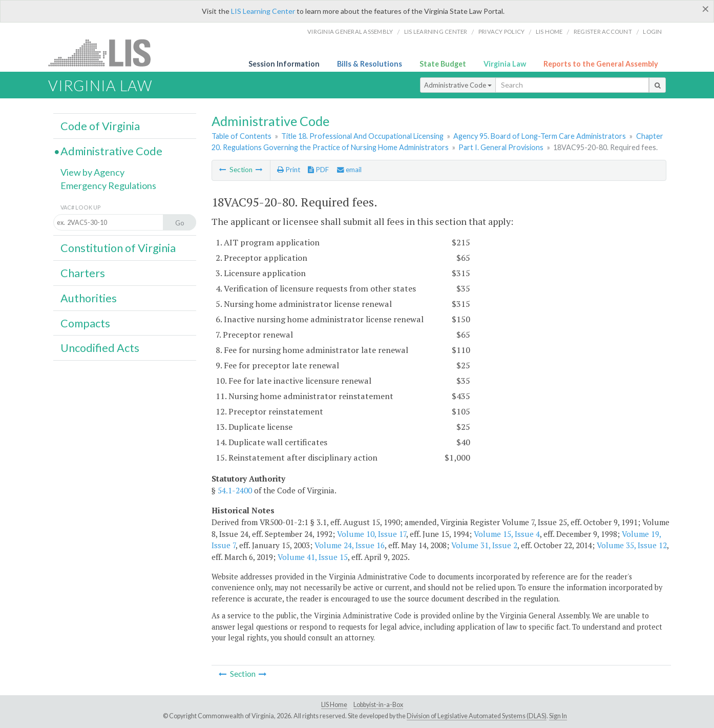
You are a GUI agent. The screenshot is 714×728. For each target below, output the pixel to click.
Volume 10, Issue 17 (372, 534)
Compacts (85, 323)
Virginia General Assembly (350, 32)
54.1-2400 (235, 490)
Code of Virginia (100, 126)
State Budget (443, 64)
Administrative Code (458, 85)
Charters (83, 273)
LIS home (549, 32)
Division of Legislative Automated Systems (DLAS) (477, 716)
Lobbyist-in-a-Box (378, 705)
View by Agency (92, 172)
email (349, 170)
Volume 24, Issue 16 (350, 545)
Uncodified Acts (100, 348)
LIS (105, 53)
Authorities (89, 298)
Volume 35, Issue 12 (632, 545)
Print (289, 170)
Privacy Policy (502, 32)
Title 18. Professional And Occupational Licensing (362, 136)
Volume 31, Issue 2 (484, 545)
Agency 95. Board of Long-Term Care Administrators (540, 136)
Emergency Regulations (108, 185)
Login (652, 32)
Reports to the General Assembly (601, 64)
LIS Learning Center (263, 11)
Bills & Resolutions (370, 64)
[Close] (706, 9)
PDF (318, 170)
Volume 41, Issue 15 (313, 557)
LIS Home (334, 705)
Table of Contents (241, 136)
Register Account (603, 32)
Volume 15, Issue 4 (507, 534)
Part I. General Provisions (501, 147)
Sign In (558, 716)
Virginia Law (505, 64)
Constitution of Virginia (118, 248)
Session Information (284, 64)
